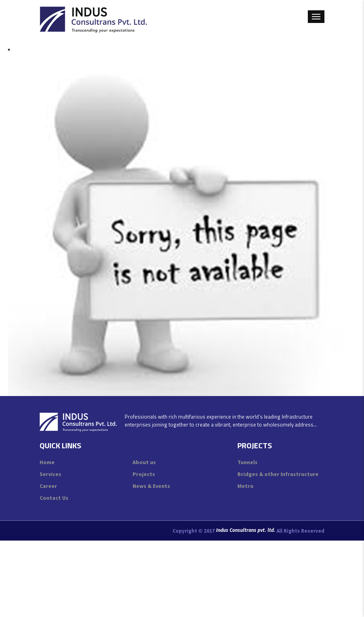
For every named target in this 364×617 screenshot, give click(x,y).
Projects (144, 474)
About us (144, 462)
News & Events (151, 486)
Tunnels (247, 462)
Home (47, 462)
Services (50, 474)
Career (48, 486)
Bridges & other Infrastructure (278, 474)
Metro (246, 486)
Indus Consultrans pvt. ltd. (246, 530)
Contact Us (54, 498)
